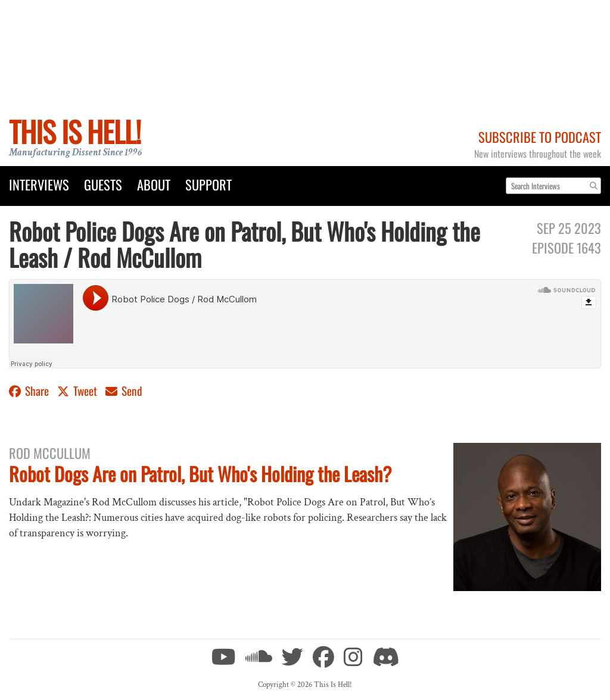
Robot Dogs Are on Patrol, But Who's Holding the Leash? (200, 474)
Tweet (78, 391)
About (154, 184)
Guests (103, 184)
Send (124, 391)
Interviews (39, 184)
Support (208, 184)
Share (30, 391)
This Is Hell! (75, 131)
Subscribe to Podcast (540, 137)
